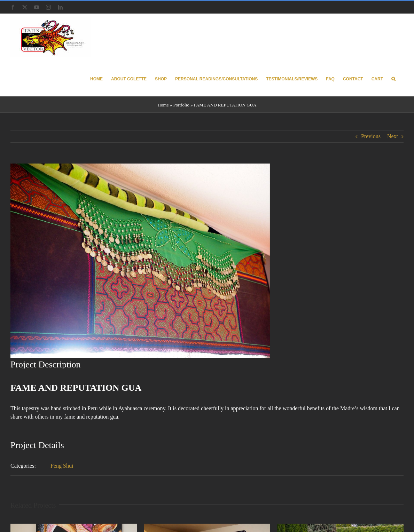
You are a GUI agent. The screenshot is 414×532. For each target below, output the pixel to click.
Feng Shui (62, 466)
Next (393, 136)
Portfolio (181, 105)
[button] (393, 78)
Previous (371, 136)
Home (163, 105)
